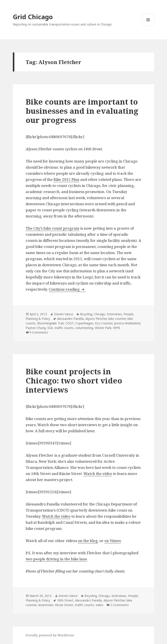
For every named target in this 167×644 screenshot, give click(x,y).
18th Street (65, 600)
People (128, 314)
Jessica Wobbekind (127, 323)
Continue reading (67, 289)
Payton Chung (36, 328)
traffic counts (64, 328)
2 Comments (119, 605)
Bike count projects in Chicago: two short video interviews (74, 380)
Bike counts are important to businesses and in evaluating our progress (82, 111)
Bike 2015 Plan (66, 179)
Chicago (100, 314)
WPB (117, 328)
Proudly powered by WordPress (50, 635)
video (99, 605)
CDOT (69, 323)
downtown (46, 605)
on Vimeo (113, 541)
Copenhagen (84, 323)
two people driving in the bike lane (56, 559)
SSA (50, 328)
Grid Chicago (33, 17)
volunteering (84, 328)
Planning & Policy (38, 319)
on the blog (88, 541)
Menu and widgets (148, 26)
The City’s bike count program (53, 228)
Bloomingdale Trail (50, 323)
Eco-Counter (104, 323)
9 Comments (39, 332)
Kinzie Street (64, 605)
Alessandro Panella (70, 319)
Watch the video (98, 474)
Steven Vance (63, 314)
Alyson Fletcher (96, 319)
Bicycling (86, 314)
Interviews (114, 314)
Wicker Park (103, 328)
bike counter (117, 319)
